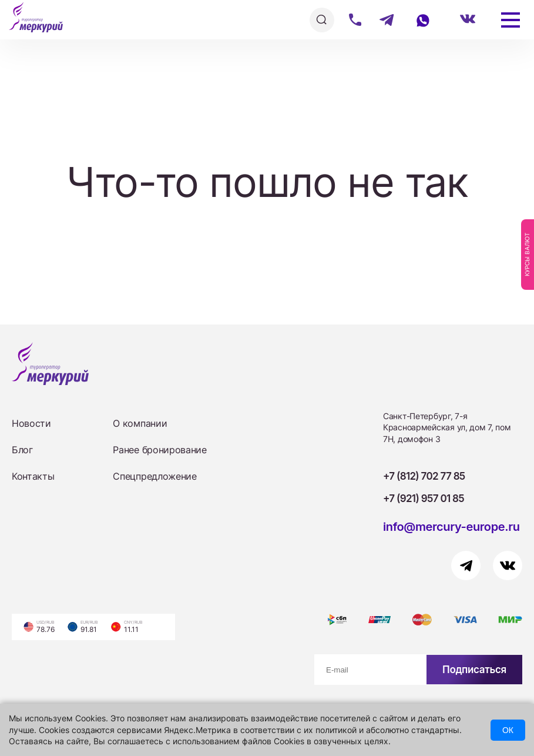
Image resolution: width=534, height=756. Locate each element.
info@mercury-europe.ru (451, 527)
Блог (22, 450)
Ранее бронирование (159, 450)
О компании (140, 423)
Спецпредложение (155, 476)
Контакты (33, 476)
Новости (31, 423)
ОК (508, 730)
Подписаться (474, 670)
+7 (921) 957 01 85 (424, 499)
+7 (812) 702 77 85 (424, 476)
